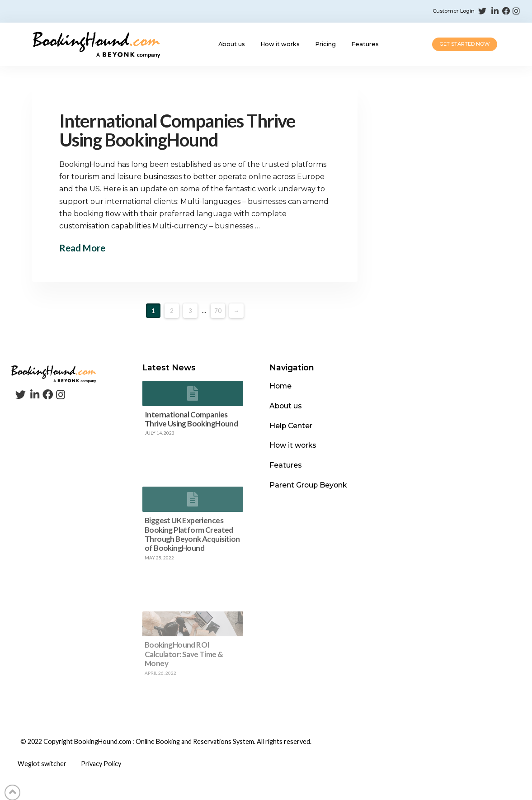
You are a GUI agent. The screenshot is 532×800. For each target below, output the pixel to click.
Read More (83, 248)
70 (218, 310)
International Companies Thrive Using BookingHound (185, 130)
